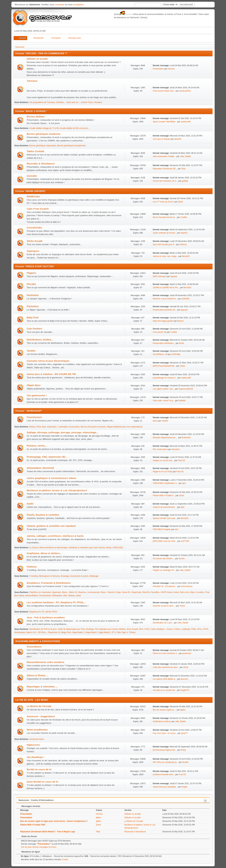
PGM (193, 629)
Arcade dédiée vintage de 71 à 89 (44, 128)
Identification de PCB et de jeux (43, 629)
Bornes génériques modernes (44, 134)
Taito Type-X (122, 632)
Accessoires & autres (79, 576)
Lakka (78, 596)
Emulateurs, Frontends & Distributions (49, 583)
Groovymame (45, 596)
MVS (141, 629)
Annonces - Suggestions (41, 716)
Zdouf (180, 202)
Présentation (159, 69)
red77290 (185, 541)
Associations (34, 647)
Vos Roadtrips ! (35, 757)
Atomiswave (20, 632)
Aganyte (174, 276)
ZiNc (65, 596)
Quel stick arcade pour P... (164, 244)
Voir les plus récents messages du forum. (39, 847)
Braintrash (186, 438)
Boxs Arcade (132, 629)
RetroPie (146, 592)
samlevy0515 (185, 91)
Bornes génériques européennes (72, 146)
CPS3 (205, 629)
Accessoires (74, 427)
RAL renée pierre (160, 449)
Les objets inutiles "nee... (164, 389)
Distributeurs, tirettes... (40, 340)
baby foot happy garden (163, 321)
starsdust (176, 449)
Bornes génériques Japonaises (43, 146)
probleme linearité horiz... (164, 775)
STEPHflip (176, 354)
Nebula (71, 596)
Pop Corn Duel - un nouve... (165, 733)
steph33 (184, 233)
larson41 (184, 679)
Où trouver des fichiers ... (164, 559)
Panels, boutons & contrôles (43, 515)
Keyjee (184, 787)
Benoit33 (186, 256)
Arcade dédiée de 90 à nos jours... (75, 128)
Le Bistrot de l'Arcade (39, 706)
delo (183, 507)
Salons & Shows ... (37, 675)
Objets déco (34, 385)
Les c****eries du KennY (163, 202)
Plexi (39, 427)
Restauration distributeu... (164, 343)
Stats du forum (28, 836)
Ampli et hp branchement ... (165, 507)
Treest (182, 606)
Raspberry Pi (35, 612)
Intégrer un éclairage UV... (164, 570)
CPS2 (147, 629)
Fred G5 (181, 460)
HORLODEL (118, 548)
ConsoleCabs (34, 228)
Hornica (171, 69)
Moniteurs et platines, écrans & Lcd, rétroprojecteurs (57, 490)
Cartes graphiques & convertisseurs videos (51, 478)
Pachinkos (33, 306)
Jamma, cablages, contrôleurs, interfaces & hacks (55, 536)
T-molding (34, 576)
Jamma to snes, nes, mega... (165, 256)
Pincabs (31, 284)
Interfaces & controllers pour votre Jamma (87, 548)
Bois (44, 427)
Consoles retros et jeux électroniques (48, 361)
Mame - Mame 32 (70, 592)
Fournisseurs (34, 417)
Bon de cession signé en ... (165, 710)
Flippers (31, 273)
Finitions (32, 567)
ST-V (114, 632)
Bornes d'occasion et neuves (93, 427)
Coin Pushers (34, 329)
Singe (118, 592)
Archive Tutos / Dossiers (91, 102)
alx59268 (185, 299)
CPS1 (199, 629)
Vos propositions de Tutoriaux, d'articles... (47, 102)
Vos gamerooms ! (37, 395)
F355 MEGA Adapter (162, 529)
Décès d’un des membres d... (166, 653)
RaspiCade (137, 592)
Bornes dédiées (36, 117)
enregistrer (78, 5)
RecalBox (155, 592)
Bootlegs (90, 629)
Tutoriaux (32, 81)
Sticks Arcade (35, 241)
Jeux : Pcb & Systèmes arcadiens (46, 617)
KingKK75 (185, 690)
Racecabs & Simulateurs (41, 164)
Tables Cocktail (35, 151)
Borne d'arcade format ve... (165, 217)
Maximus (82, 592)
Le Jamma (34, 548)
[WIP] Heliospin (160, 276)
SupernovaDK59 (186, 389)
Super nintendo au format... (165, 233)
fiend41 (185, 762)
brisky (183, 750)
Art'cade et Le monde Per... (165, 690)
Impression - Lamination (57, 427)
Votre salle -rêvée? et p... (164, 401)
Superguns (33, 251)
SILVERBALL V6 (160, 354)
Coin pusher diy (160, 332)
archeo (182, 559)
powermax (187, 653)
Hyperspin (56, 592)
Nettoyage (94, 576)
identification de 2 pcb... (163, 623)
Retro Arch (184, 592)
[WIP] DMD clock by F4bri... (165, 541)
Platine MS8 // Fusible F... (164, 495)
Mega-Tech (66, 632)
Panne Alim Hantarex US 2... (165, 181)
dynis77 (184, 733)
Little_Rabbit (185, 156)
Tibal (183, 169)
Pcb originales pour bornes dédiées (110, 629)
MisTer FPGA (51, 612)
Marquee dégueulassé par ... (165, 438)
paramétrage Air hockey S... (165, 378)
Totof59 (165, 421)
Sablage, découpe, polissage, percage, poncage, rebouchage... (62, 432)
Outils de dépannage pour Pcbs (71, 629)
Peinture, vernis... (37, 446)
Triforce (132, 632)
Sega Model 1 (78, 632)
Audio (30, 504)
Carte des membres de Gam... (166, 667)
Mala (192, 592)
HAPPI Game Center (170, 592)
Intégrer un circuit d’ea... (163, 460)
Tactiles (31, 351)
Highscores (33, 745)
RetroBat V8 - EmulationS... (165, 586)
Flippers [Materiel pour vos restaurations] (125, 427)
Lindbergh (186, 629)
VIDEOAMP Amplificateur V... (165, 483)
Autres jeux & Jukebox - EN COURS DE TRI (51, 374)
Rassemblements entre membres (46, 662)
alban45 (178, 139)
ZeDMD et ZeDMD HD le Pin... (166, 288)
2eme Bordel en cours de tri (42, 782)
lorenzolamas (187, 586)
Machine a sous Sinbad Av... (165, 299)
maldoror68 (186, 122)
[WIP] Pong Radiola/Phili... (164, 366)
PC (43, 612)
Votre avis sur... (73, 102)
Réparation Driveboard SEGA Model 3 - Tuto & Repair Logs (48, 832)
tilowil (181, 343)
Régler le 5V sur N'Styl (163, 472)
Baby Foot (33, 317)
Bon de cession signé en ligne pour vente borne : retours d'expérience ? (54, 821)
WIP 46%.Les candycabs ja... (166, 762)
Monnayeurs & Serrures (49, 576)
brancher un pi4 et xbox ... (164, 606)
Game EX (126, 592)
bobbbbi (182, 401)
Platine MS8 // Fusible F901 (33, 825)
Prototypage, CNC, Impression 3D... (47, 457)
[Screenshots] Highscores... (165, 750)
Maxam (181, 321)
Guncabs (32, 176)
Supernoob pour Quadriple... (165, 787)
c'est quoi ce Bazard (162, 139)
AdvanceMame (32, 596)
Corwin (65, 859)
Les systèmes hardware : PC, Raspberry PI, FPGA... (56, 602)
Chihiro (177, 629)
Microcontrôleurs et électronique (53, 548)
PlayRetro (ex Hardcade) (40, 592)
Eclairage (65, 576)
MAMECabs (33, 196)
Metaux (33, 427)
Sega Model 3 (105, 632)
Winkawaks (57, 596)
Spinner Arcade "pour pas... (165, 518)
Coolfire (184, 217)
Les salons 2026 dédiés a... (165, 679)
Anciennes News (37, 739)
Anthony (183, 244)
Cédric (183, 366)
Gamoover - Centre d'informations (36, 800)
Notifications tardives (162, 721)
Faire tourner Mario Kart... (164, 91)
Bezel (155, 421)
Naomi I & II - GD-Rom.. (36, 632)
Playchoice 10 (54, 632)
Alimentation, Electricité (40, 468)
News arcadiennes (37, 730)
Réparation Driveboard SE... (165, 169)
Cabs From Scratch (38, 209)
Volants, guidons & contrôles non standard (51, 526)
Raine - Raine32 (108, 592)
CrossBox (200, 592)
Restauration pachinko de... (165, 310)
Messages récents (29, 806)
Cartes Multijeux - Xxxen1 (162, 629)
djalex (183, 710)
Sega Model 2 (91, 632)
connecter (60, 5)
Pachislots (33, 295)
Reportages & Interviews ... (42, 687)
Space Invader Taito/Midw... (165, 122)
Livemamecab (93, 592)
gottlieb (185, 181)
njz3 (184, 483)
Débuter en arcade (37, 59)
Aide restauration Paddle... (164, 156)
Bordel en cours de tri (39, 769)
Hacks (109, 548)
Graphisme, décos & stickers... (44, 553)
